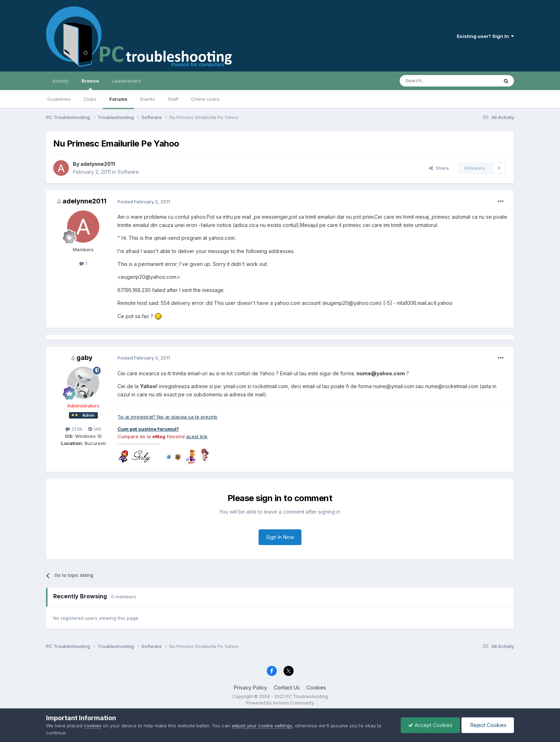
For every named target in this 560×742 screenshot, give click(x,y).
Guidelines (59, 99)
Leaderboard (126, 81)
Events (148, 99)
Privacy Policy (251, 687)
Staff (173, 99)
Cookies (316, 687)
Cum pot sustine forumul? (148, 429)
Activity (61, 81)
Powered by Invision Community (280, 703)
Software (128, 172)
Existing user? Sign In (485, 36)
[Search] (431, 81)
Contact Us (287, 687)
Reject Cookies (488, 725)
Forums (118, 99)
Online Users (205, 99)
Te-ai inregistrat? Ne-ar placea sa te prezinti (167, 417)
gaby (84, 358)
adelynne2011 (98, 164)
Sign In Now (280, 537)
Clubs (90, 99)
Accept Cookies (430, 725)
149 (95, 429)
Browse (90, 84)
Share (439, 168)
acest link (197, 436)
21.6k (74, 429)
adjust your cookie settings (262, 726)
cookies (93, 726)
